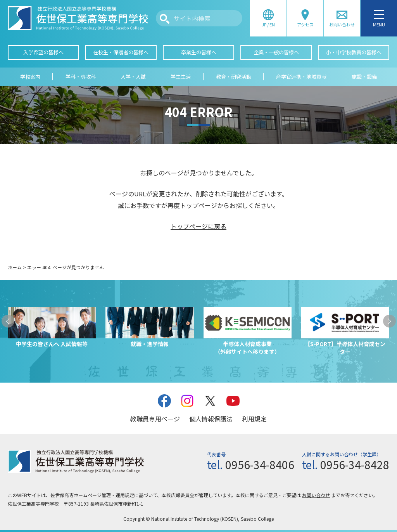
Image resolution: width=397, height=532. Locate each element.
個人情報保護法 (211, 419)
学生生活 (181, 77)
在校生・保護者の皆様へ (121, 52)
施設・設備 (364, 77)
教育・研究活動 (234, 77)
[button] (8, 321)
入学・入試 (133, 77)
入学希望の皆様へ (43, 52)
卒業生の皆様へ (199, 52)
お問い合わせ (316, 495)
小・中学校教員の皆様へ (354, 52)
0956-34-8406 (260, 464)
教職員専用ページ (155, 419)
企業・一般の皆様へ (276, 52)
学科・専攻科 (81, 77)
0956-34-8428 (355, 464)
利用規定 (254, 419)
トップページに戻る (198, 226)
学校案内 (30, 77)
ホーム (15, 267)
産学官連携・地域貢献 (301, 77)
